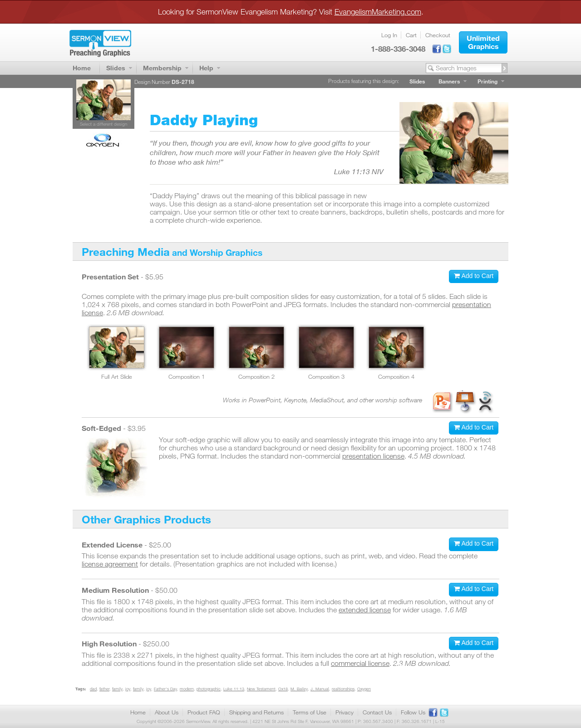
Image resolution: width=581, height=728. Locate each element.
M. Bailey (299, 689)
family (117, 689)
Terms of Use (310, 712)
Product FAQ (204, 712)
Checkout (438, 35)
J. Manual (320, 689)
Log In (389, 35)
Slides (116, 68)
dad (93, 689)
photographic (209, 689)
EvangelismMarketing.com (378, 12)
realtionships (343, 689)
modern (187, 689)
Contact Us (377, 712)
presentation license (373, 456)
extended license (365, 610)
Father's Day (165, 689)
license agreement (110, 564)
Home (82, 68)
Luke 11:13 (234, 689)
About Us (167, 712)
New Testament (261, 689)
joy (128, 689)
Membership (162, 68)
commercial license (360, 663)
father (104, 689)
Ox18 (283, 689)
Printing (487, 81)
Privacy (345, 712)
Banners (449, 81)
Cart (411, 35)
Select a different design (103, 124)
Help (206, 68)
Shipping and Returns (256, 712)
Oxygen (364, 689)
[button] (483, 42)
